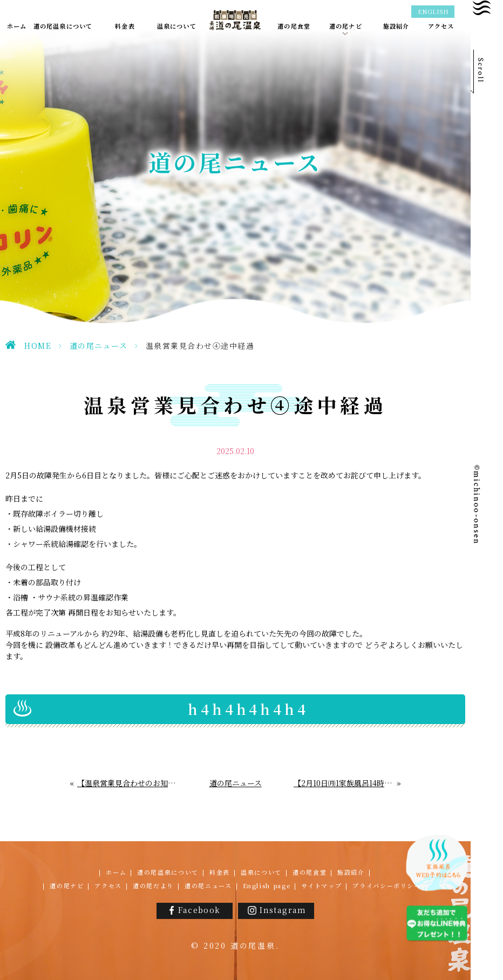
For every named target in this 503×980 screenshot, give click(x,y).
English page (267, 886)
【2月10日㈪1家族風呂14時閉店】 (345, 783)
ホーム (116, 872)
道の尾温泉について (168, 872)
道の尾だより (153, 886)
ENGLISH (433, 11)
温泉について (261, 872)
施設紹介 (351, 872)
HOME (38, 346)
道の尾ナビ (67, 886)
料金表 (220, 872)
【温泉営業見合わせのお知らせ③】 (127, 783)
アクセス (108, 886)
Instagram (283, 910)
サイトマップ (321, 886)
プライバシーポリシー (387, 886)
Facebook (199, 910)
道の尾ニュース (99, 346)
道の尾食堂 (310, 872)
